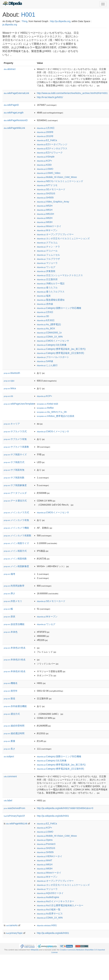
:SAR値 (45, 361)
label (8, 800)
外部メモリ (13, 601)
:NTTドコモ (47, 185)
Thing (24, 21)
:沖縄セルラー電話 (51, 283)
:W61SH (45, 214)
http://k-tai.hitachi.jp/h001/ (50, 97)
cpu (9, 381)
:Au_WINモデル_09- (52, 412)
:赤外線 (45, 304)
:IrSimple (46, 157)
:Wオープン (47, 230)
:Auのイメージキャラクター (55, 901)
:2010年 (45, 136)
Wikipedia (35, 950)
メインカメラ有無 (16, 520)
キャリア (12, 424)
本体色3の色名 (15, 671)
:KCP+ (44, 161)
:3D (43, 316)
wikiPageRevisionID (16, 120)
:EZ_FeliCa (47, 140)
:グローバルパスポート (53, 357)
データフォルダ (15, 493)
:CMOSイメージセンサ (53, 341)
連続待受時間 (14, 726)
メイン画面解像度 (16, 566)
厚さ (9, 593)
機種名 (11, 683)
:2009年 (45, 132)
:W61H (45, 210)
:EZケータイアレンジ (52, 144)
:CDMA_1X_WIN (50, 337)
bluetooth (12, 373)
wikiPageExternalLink (16, 93)
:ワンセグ (46, 267)
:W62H (45, 218)
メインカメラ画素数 (18, 535)
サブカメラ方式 (15, 431)
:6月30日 (46, 320)
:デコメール (47, 251)
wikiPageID (11, 105)
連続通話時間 (14, 733)
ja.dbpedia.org (10, 25)
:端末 (44, 296)
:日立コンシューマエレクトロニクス (60, 275)
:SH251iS (46, 193)
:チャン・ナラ (48, 247)
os (8, 396)
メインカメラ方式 (16, 512)
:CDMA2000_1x (49, 333)
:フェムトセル (48, 255)
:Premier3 (46, 844)
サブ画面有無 (14, 470)
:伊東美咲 (46, 271)
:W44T (45, 860)
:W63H (45, 222)
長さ (9, 749)
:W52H (45, 206)
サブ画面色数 (14, 478)
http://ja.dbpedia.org (60, 21)
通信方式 (12, 714)
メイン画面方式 (15, 551)
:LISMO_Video (49, 173)
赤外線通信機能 (15, 706)
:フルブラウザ (48, 259)
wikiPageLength (14, 113)
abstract (10, 69)
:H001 (47, 925)
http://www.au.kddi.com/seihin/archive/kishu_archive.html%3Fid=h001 (72, 93)
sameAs (12, 925)
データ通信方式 (15, 501)
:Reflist (45, 408)
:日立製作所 (47, 279)
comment (10, 776)
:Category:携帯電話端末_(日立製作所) (60, 353)
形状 (9, 617)
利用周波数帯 (14, 586)
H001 (28, 15)
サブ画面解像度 (15, 485)
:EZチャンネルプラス (52, 148)
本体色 (11, 632)
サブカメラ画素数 (16, 447)
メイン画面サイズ (16, 543)
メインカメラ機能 (16, 528)
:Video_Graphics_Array (53, 202)
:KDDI (44, 165)
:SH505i (45, 198)
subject (9, 756)
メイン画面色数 (15, 559)
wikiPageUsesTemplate (19, 404)
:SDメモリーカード (51, 189)
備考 (9, 574)
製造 (9, 699)
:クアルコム (47, 243)
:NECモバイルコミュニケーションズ (60, 181)
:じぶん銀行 (47, 365)
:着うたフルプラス (51, 292)
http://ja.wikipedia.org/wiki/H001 (53, 816)
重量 (9, 741)
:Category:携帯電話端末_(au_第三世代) (61, 349)
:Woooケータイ (49, 226)
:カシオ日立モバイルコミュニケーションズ (63, 238)
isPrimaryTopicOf (14, 816)
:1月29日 (46, 128)
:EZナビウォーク (50, 153)
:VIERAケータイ (49, 856)
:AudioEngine (48, 897)
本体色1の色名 (15, 648)
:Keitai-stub (47, 404)
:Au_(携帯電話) (49, 324)
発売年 (11, 691)
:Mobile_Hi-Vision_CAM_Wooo (57, 177)
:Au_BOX (46, 328)
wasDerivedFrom (14, 808)
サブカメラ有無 (15, 439)
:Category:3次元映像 (52, 345)
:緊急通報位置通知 (51, 300)
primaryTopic (14, 933)
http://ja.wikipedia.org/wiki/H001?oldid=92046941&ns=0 (65, 808)
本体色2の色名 (15, 660)
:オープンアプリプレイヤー (55, 234)
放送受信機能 (14, 624)
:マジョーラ (47, 263)
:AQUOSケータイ (50, 893)
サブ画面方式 (14, 462)
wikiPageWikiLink (14, 128)
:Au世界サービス (50, 914)
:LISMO (45, 169)
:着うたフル (47, 288)
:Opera (45, 840)
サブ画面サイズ (15, 454)
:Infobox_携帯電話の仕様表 (56, 416)
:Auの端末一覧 (49, 909)
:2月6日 (45, 312)
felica (10, 388)
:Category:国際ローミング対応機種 (59, 308)
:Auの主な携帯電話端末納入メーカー (60, 905)
